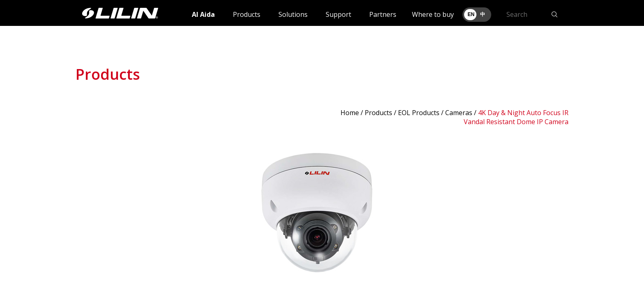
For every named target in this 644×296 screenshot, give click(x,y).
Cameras (459, 113)
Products (247, 14)
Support (338, 14)
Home (350, 113)
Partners (383, 14)
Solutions (293, 14)
